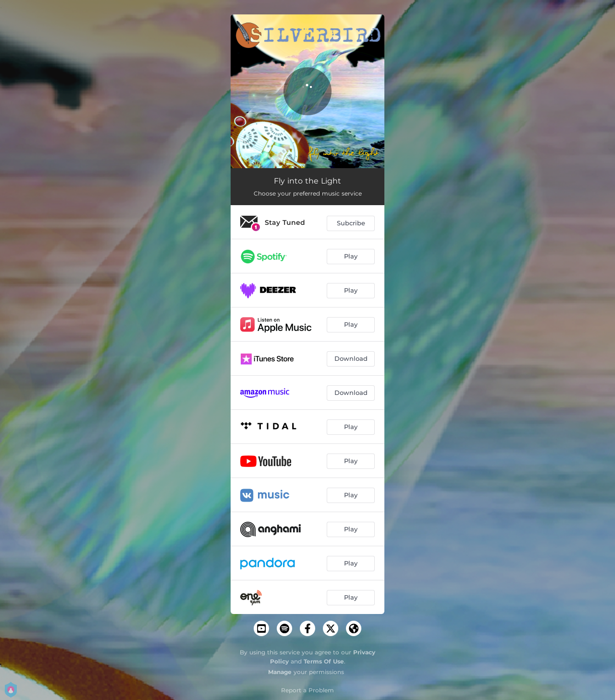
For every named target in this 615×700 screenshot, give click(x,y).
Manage (280, 672)
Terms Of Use (324, 661)
